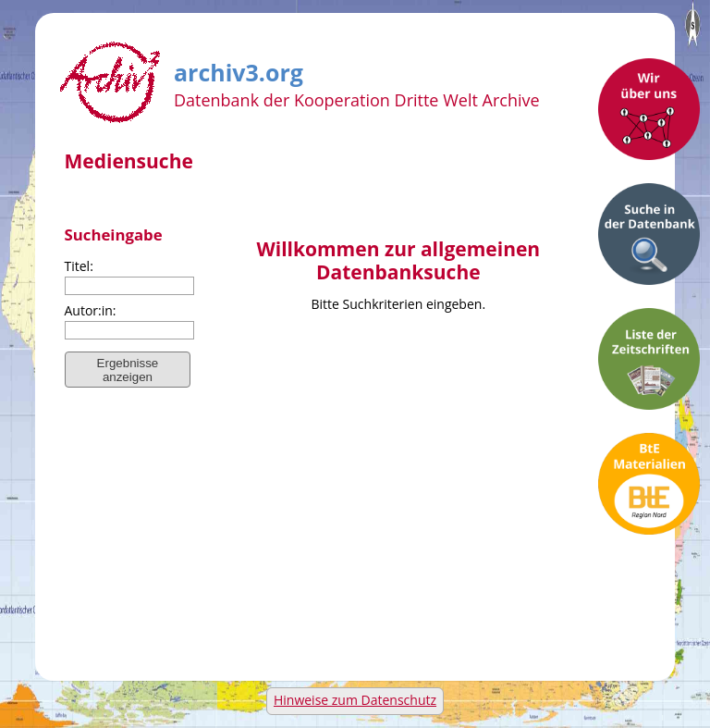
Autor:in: (91, 310)
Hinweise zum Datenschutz (355, 700)
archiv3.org (239, 69)
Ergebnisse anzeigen (128, 370)
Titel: (79, 266)
